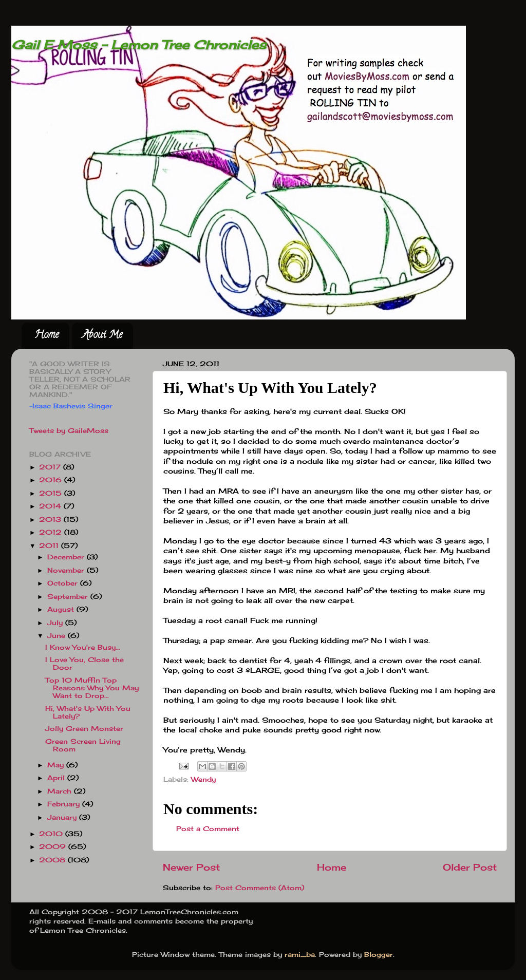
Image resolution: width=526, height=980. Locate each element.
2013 (51, 520)
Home (46, 336)
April (57, 778)
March (61, 791)
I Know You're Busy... (83, 647)
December (67, 557)
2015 (52, 493)
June (58, 636)
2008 (53, 860)
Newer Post (191, 867)
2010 (52, 834)
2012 (52, 532)
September (69, 597)
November (67, 570)
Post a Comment (208, 829)
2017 (51, 467)
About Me (102, 336)
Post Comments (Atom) (260, 888)
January (63, 817)
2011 (50, 546)
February (65, 804)
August (62, 609)
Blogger (379, 955)
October (64, 583)
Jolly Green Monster (84, 729)
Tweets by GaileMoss (69, 431)
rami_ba (300, 955)
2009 (54, 847)
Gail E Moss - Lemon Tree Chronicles (139, 45)
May (57, 765)
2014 (51, 506)
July (56, 623)
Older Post (470, 867)
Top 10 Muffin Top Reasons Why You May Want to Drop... (92, 688)
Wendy (203, 779)
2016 (52, 480)
